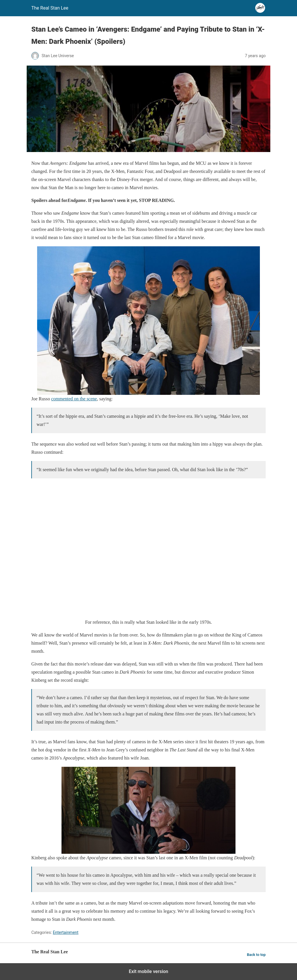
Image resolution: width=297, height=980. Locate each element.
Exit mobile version (148, 971)
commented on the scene (74, 399)
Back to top (256, 955)
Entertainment (66, 932)
